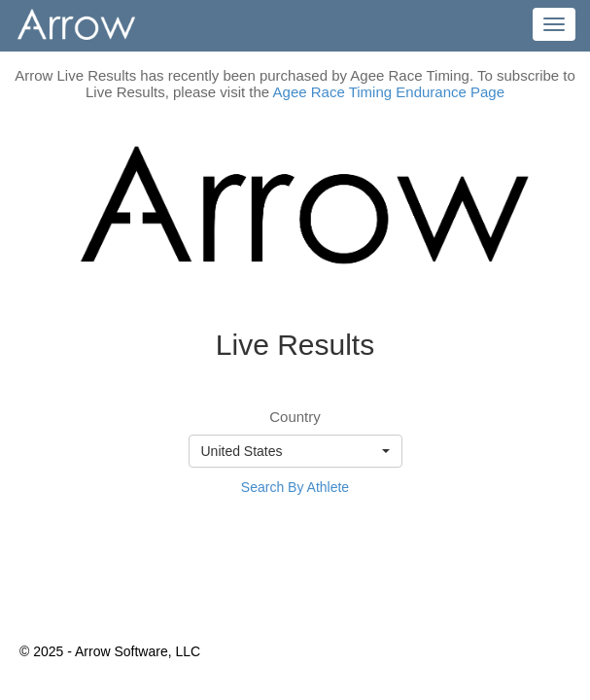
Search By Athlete (295, 487)
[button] (295, 451)
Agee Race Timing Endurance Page (389, 92)
